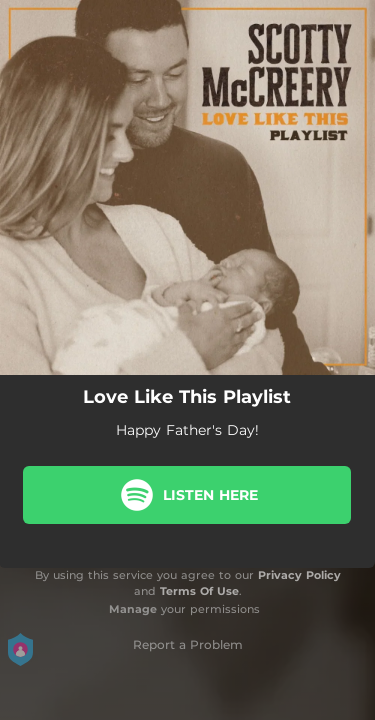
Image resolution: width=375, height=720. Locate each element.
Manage (133, 609)
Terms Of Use (199, 591)
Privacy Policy (299, 575)
